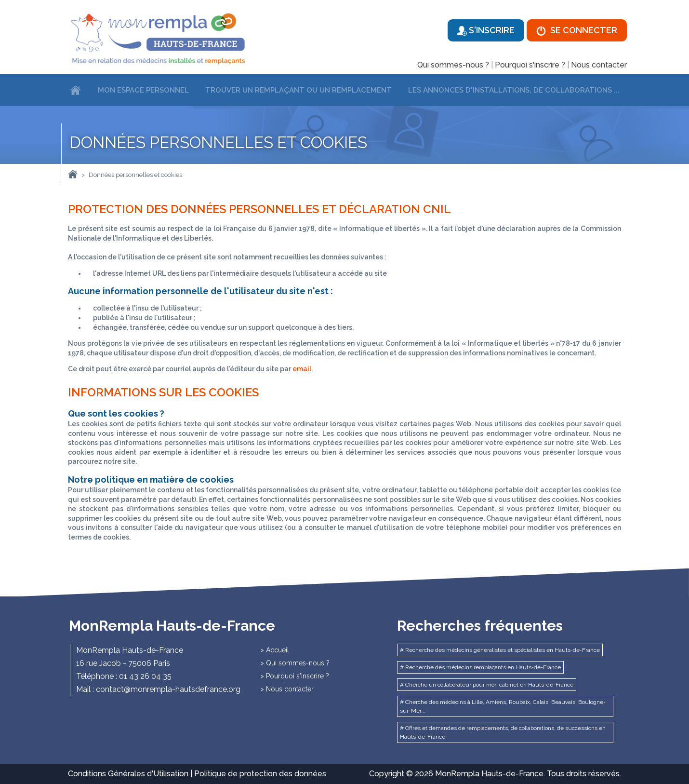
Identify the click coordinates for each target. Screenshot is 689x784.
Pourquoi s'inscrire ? (530, 65)
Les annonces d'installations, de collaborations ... (514, 90)
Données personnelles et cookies (135, 175)
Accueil (278, 650)
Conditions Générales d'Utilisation (128, 774)
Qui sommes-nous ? (453, 65)
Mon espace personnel (143, 90)
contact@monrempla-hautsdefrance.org (168, 689)
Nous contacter (599, 65)
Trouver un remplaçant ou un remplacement (298, 90)
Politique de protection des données (260, 774)
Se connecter (577, 30)
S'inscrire (486, 30)
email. (303, 369)
